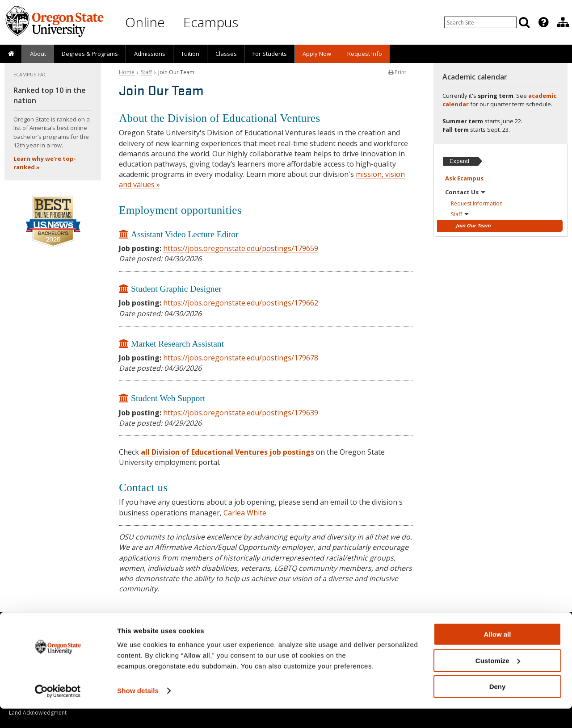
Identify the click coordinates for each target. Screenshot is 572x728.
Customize (498, 680)
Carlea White (245, 513)
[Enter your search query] (480, 22)
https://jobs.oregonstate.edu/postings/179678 (241, 358)
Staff (146, 72)
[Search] (524, 22)
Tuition (190, 54)
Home (127, 72)
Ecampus (211, 22)
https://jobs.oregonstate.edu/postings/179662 (241, 303)
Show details (138, 710)
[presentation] (543, 22)
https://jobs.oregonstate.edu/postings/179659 (241, 248)
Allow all (498, 654)
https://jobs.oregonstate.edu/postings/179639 (241, 413)
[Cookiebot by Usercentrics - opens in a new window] (58, 711)
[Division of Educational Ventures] (563, 22)
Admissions (150, 54)
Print (397, 72)
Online (145, 22)
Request (477, 203)
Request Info (365, 54)
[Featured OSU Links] (543, 22)
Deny (498, 706)
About (38, 54)
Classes (226, 54)
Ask (464, 178)
